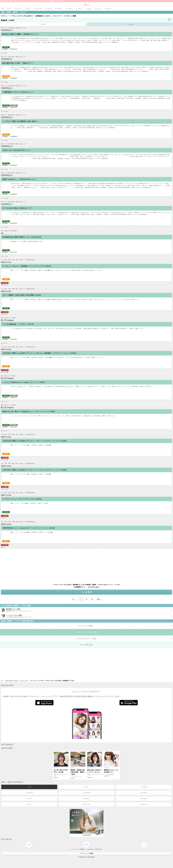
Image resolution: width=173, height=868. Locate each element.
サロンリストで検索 (125, 626)
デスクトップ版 (87, 853)
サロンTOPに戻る (86, 645)
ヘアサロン (29, 799)
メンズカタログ (29, 793)
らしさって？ (74, 849)
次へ (99, 599)
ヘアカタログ (144, 787)
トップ (29, 787)
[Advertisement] (67, 565)
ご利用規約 (81, 849)
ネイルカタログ (144, 793)
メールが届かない (90, 849)
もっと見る (87, 592)
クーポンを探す (130, 24)
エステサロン (144, 799)
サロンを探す (62, 24)
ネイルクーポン (86, 804)
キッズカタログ (86, 793)
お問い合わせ (99, 849)
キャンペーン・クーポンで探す (87, 632)
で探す (123, 639)
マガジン (86, 787)
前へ (74, 599)
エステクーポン (144, 804)
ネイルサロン (86, 799)
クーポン (29, 804)
